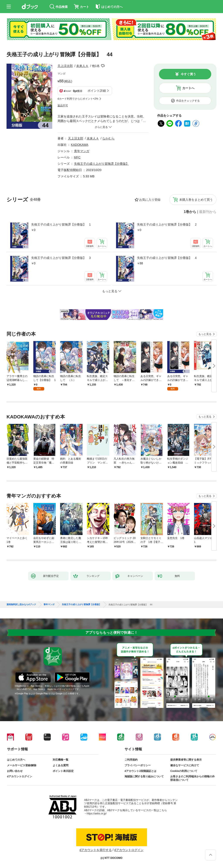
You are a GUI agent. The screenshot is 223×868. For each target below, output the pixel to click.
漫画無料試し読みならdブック (21, 605)
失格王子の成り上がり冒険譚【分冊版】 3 (61, 258)
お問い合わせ (15, 771)
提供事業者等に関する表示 (186, 760)
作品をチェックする (188, 101)
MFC (77, 157)
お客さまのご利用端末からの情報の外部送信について (193, 778)
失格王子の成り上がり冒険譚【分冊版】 (101, 164)
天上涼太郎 (65, 66)
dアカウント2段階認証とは (140, 771)
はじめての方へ (16, 760)
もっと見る (205, 334)
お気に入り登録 (150, 200)
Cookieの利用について (184, 771)
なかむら (108, 138)
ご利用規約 (131, 760)
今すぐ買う (188, 74)
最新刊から (208, 212)
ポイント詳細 (97, 91)
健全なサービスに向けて (185, 765)
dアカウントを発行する (96, 850)
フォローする (103, 66)
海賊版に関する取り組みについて (144, 776)
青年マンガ (82, 151)
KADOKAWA (80, 145)
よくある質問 (61, 765)
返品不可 (63, 105)
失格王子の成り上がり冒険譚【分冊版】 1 (61, 224)
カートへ (188, 88)
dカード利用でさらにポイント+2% (78, 99)
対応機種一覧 (61, 760)
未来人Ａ (82, 66)
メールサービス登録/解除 (22, 765)
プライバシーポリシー (138, 765)
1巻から (190, 212)
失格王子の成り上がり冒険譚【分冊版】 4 (167, 258)
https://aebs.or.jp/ (97, 814)
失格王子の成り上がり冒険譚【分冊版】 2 (167, 224)
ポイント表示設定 (63, 771)
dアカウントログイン (19, 776)
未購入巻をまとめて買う (196, 200)
